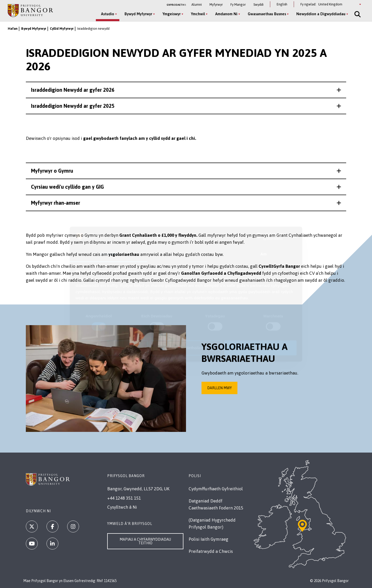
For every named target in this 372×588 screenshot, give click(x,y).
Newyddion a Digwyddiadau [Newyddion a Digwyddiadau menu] (321, 14)
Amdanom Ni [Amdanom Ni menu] (226, 14)
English (282, 4)
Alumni (197, 5)
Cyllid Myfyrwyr (62, 29)
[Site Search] (357, 14)
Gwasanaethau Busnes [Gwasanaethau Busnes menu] (267, 14)
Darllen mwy (219, 388)
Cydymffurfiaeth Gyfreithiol (216, 489)
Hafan (13, 29)
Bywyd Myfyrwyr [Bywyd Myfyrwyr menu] (138, 14)
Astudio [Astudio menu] (108, 14)
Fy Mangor (238, 5)
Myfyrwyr (216, 5)
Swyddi (258, 5)
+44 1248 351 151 (124, 498)
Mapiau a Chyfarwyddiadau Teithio (145, 541)
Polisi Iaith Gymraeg (208, 539)
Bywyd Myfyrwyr (34, 29)
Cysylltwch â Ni (122, 507)
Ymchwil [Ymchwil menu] (198, 14)
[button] (186, 90)
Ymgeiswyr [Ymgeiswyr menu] (172, 14)
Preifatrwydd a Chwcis (211, 551)
